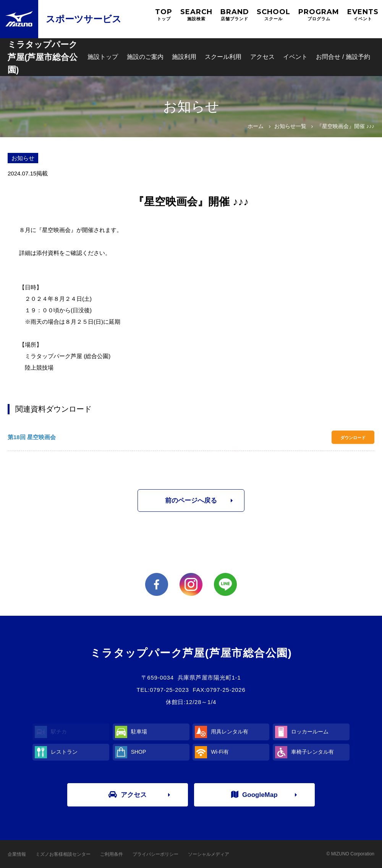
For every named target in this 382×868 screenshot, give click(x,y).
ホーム (256, 126)
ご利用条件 (112, 854)
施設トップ (103, 57)
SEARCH (196, 15)
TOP (164, 15)
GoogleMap (254, 795)
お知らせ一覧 (290, 126)
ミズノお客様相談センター (63, 854)
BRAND (235, 15)
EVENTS (363, 15)
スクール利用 (223, 57)
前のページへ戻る (191, 501)
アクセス (262, 57)
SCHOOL (274, 15)
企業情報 (17, 854)
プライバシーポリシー (155, 854)
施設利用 (184, 57)
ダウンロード (353, 437)
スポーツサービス (84, 19)
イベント (295, 57)
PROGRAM (319, 15)
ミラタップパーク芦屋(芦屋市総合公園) (43, 57)
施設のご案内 (145, 57)
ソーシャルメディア (209, 854)
